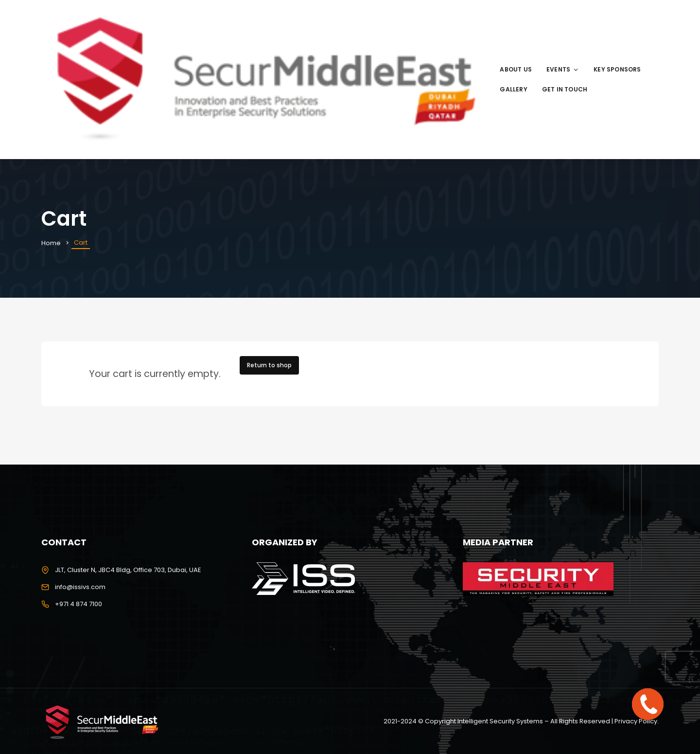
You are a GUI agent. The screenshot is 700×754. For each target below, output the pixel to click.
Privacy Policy (636, 721)
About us (516, 69)
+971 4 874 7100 (79, 604)
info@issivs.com (80, 587)
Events (563, 69)
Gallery (513, 89)
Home (51, 243)
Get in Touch (565, 89)
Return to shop (269, 365)
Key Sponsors (617, 69)
